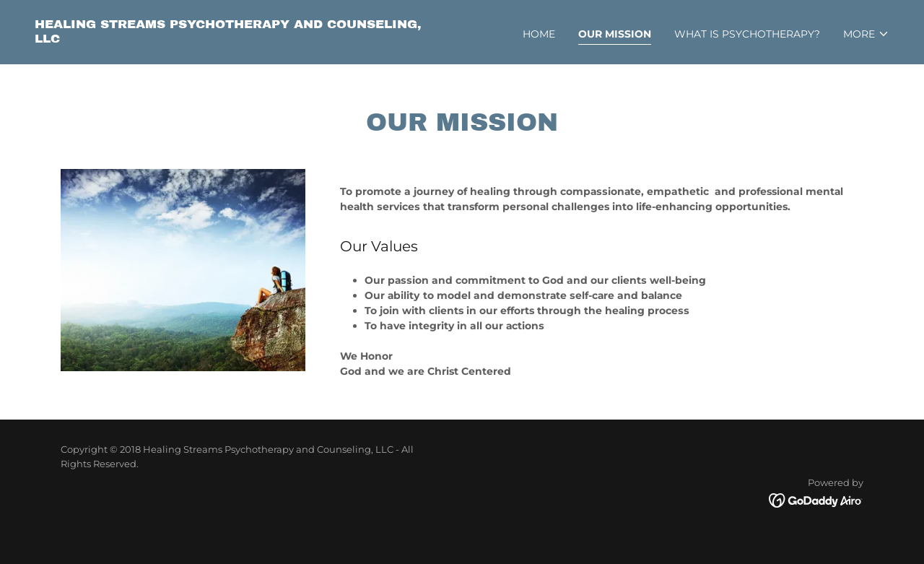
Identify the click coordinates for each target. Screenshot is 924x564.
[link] (243, 39)
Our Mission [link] (615, 34)
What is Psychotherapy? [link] (747, 34)
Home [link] (539, 34)
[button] (866, 34)
